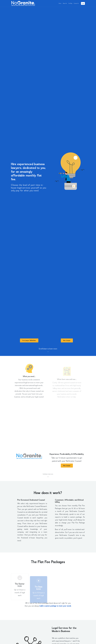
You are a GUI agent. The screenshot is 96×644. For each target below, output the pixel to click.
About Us (63, 4)
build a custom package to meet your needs (55, 606)
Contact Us (76, 4)
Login (83, 3)
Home (58, 4)
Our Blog (69, 4)
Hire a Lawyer (67, 341)
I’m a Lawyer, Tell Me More (29, 341)
